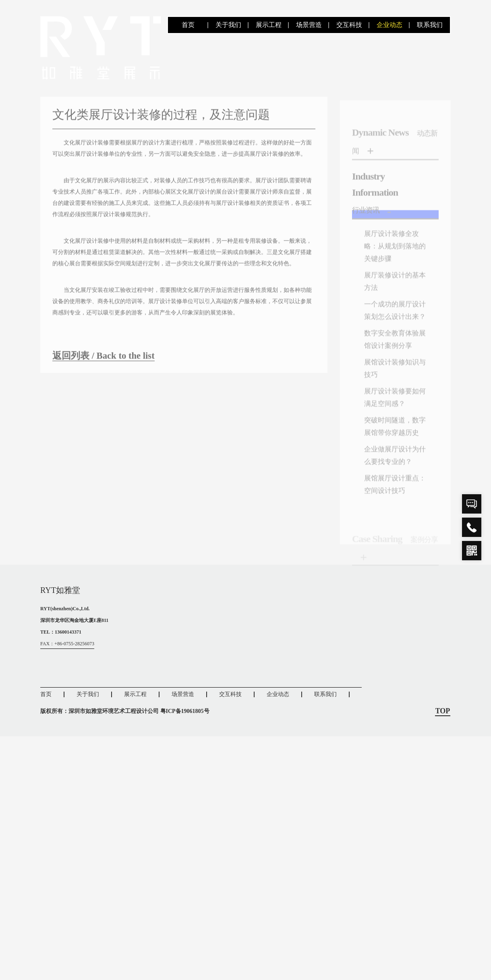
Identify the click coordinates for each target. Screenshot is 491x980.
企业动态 (389, 25)
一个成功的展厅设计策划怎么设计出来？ (393, 328)
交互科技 (349, 25)
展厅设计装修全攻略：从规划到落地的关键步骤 (393, 259)
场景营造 (309, 25)
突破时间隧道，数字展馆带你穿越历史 (393, 453)
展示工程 (269, 25)
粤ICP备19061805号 (185, 729)
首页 (188, 25)
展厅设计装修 (233, 209)
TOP (443, 729)
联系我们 (430, 25)
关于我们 (228, 25)
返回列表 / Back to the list (106, 362)
